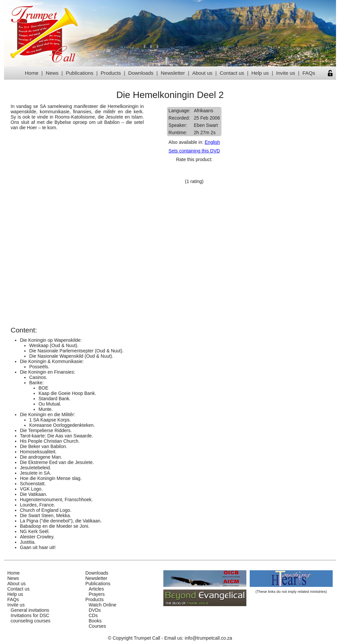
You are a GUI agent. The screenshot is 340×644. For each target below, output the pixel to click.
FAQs (309, 73)
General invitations (30, 610)
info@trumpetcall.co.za (208, 638)
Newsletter (173, 73)
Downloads (141, 73)
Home (32, 73)
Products (111, 73)
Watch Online (103, 605)
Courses (97, 626)
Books (95, 621)
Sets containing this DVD (194, 151)
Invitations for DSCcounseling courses (31, 618)
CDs (93, 615)
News (52, 73)
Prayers (97, 594)
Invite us (285, 73)
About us (202, 73)
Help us (260, 73)
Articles (96, 589)
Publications (80, 73)
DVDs (95, 610)
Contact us (232, 73)
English (212, 142)
